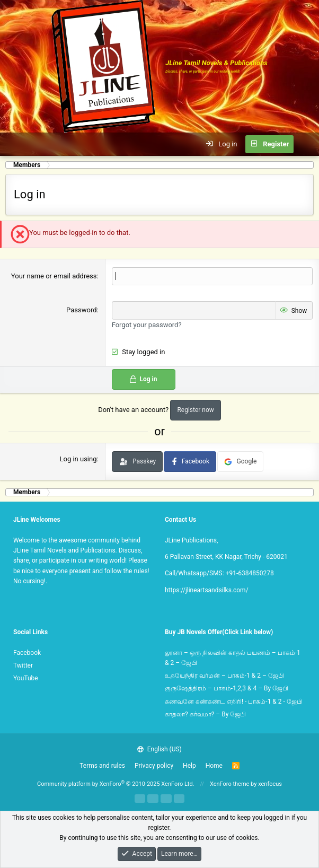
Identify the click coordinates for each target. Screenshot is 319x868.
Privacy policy (154, 766)
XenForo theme (230, 784)
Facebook (27, 653)
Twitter (23, 665)
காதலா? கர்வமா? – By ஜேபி (205, 714)
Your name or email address (54, 276)
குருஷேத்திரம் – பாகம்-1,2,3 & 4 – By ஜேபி (227, 688)
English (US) (159, 749)
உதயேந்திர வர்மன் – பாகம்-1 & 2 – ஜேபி (224, 676)
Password (81, 310)
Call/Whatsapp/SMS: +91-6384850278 (219, 573)
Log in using (78, 459)
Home (214, 766)
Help (189, 766)
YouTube (26, 678)
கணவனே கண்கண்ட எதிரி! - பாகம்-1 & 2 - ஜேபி (234, 702)
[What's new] (306, 144)
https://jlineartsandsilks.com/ (207, 590)
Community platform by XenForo (116, 784)
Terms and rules (102, 766)
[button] (14, 144)
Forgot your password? (147, 325)
